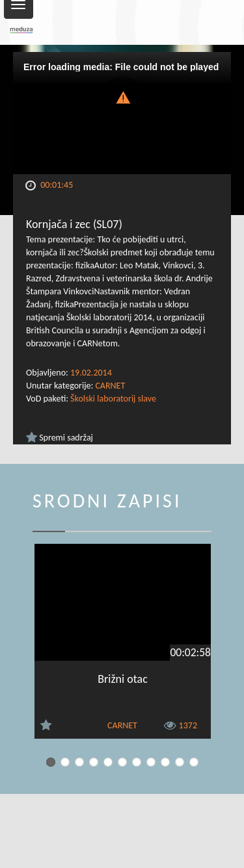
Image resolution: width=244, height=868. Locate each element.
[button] (122, 96)
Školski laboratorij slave (113, 399)
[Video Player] (122, 113)
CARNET (110, 386)
